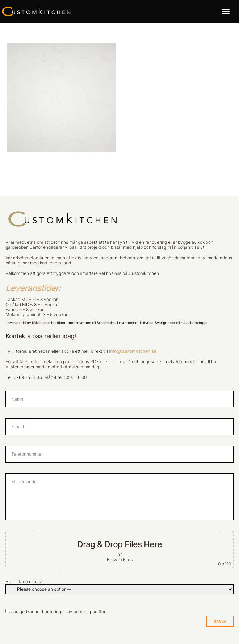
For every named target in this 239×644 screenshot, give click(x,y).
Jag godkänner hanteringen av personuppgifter (58, 612)
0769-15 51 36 (28, 377)
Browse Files (120, 560)
